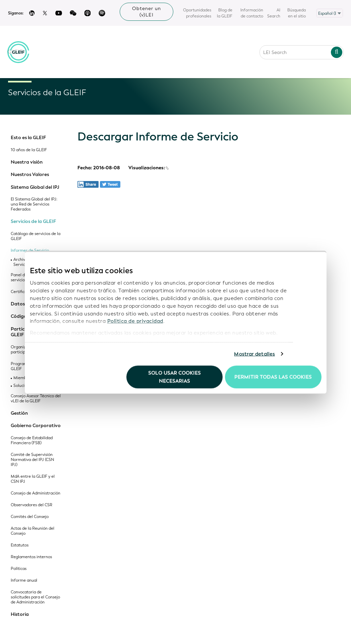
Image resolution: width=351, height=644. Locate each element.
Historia (20, 614)
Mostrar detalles (254, 354)
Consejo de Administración (36, 493)
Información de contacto (252, 13)
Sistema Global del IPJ (35, 187)
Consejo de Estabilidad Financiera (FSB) (32, 441)
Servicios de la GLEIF (33, 222)
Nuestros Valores (30, 175)
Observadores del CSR (32, 505)
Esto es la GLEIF (28, 138)
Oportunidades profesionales (197, 13)
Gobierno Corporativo (36, 426)
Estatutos (20, 545)
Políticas (19, 569)
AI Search (274, 13)
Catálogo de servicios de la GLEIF (36, 236)
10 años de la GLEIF (29, 150)
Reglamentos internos (31, 557)
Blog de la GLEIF (225, 13)
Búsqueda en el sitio (297, 13)
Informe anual (24, 580)
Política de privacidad (135, 321)
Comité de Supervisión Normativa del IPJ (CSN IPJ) (32, 460)
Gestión (19, 413)
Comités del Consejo (30, 517)
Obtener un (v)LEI (147, 12)
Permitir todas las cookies (273, 377)
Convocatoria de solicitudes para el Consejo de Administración (35, 597)
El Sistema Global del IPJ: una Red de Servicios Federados (34, 204)
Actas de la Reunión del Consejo (33, 531)
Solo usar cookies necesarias (174, 377)
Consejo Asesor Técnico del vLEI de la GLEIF (36, 399)
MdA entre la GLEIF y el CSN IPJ (33, 479)
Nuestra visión (27, 162)
